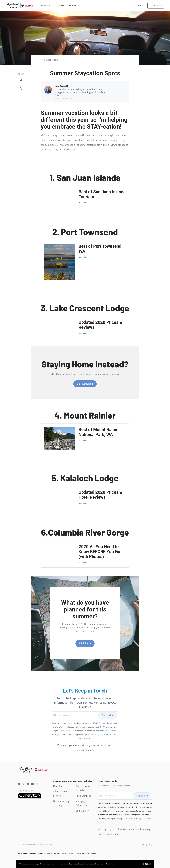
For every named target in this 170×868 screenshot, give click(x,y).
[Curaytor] (30, 798)
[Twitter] (23, 784)
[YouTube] (32, 784)
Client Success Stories (65, 6)
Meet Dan (46, 6)
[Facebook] (19, 784)
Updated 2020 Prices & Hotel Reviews (100, 495)
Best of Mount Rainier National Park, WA (99, 432)
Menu (138, 6)
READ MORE (83, 203)
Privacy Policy (147, 844)
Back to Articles (51, 60)
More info (112, 864)
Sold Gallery (82, 811)
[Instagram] (37, 784)
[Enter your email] (77, 715)
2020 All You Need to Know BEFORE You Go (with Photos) (99, 552)
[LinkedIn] (28, 784)
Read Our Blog (83, 796)
